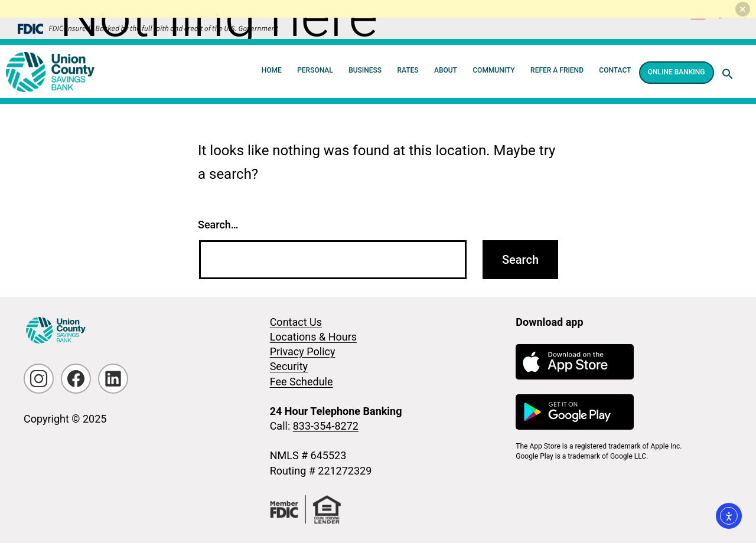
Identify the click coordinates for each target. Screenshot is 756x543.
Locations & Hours (313, 337)
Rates (408, 70)
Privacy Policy (303, 351)
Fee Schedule (302, 382)
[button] (728, 74)
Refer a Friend (557, 70)
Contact (615, 70)
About (446, 70)
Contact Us (296, 322)
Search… (218, 225)
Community (493, 70)
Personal (315, 70)
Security (289, 366)
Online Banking (677, 72)
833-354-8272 (326, 426)
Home (272, 70)
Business (365, 70)
